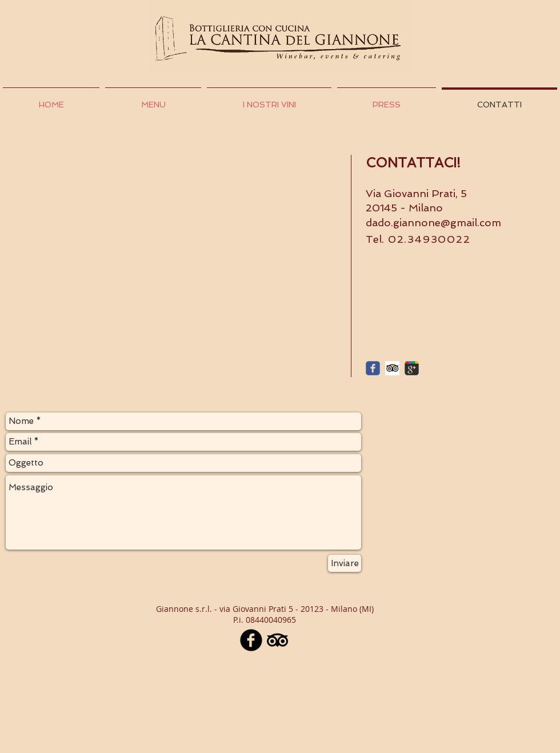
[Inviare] (345, 563)
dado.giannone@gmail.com (433, 223)
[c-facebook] (373, 368)
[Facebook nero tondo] (251, 640)
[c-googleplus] (412, 368)
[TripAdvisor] (277, 640)
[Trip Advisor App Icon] (392, 368)
